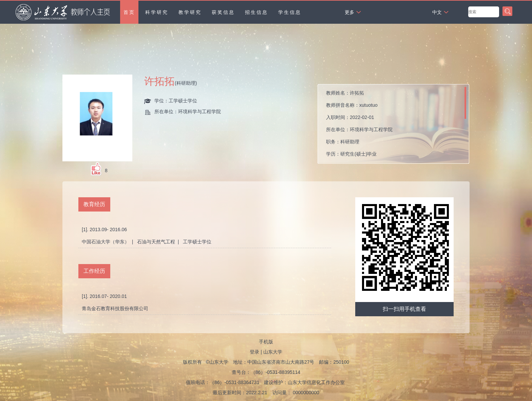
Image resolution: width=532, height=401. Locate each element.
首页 (129, 12)
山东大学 (273, 352)
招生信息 (256, 12)
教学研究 (190, 12)
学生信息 (290, 12)
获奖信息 (223, 12)
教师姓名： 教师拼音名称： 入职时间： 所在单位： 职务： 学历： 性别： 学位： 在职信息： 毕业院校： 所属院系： (371, 126)
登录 (254, 352)
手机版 (266, 342)
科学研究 (157, 12)
